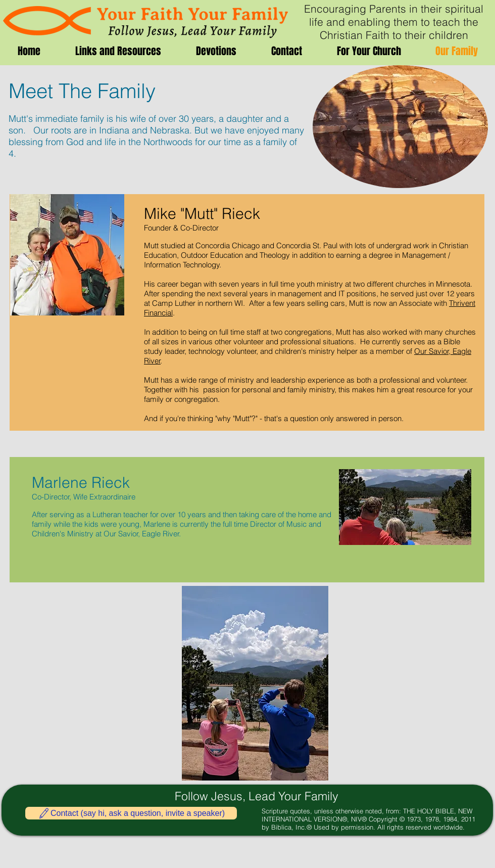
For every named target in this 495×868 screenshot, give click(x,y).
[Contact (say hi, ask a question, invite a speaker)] (131, 813)
